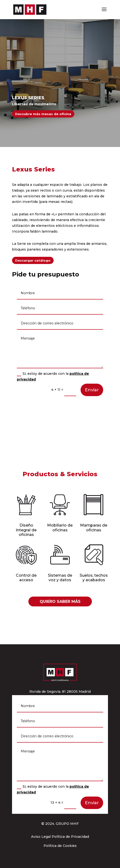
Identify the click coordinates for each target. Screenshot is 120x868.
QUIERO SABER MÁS (60, 601)
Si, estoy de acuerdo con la (53, 376)
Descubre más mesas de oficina (43, 114)
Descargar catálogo (33, 260)
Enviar (92, 390)
